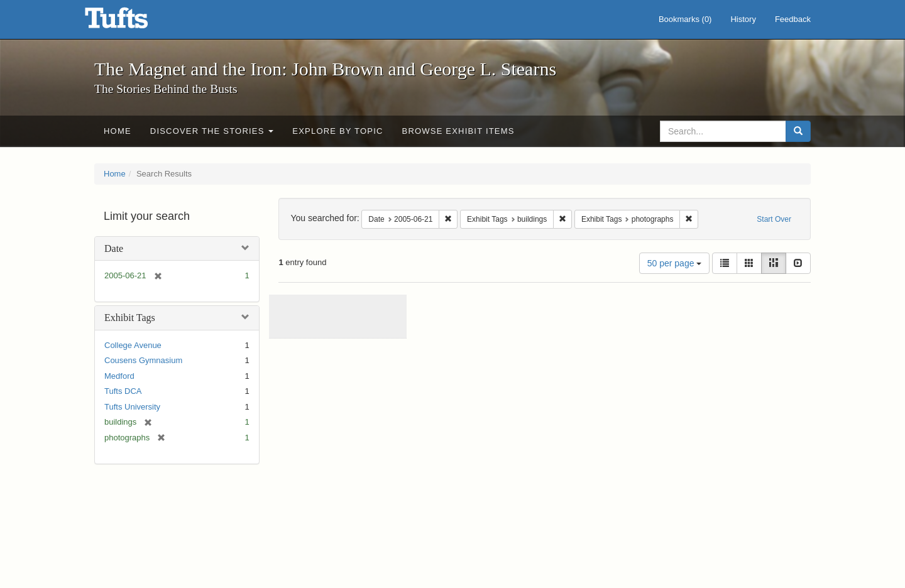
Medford (119, 376)
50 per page (675, 263)
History (743, 19)
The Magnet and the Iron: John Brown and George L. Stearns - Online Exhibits (132, 22)
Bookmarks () (685, 19)
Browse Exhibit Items (458, 131)
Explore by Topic (337, 131)
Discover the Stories (212, 131)
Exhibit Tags (130, 318)
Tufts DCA (123, 391)
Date (114, 248)
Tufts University (132, 407)
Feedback (793, 19)
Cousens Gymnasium (143, 360)
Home (118, 131)
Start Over (774, 219)
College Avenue (133, 345)
